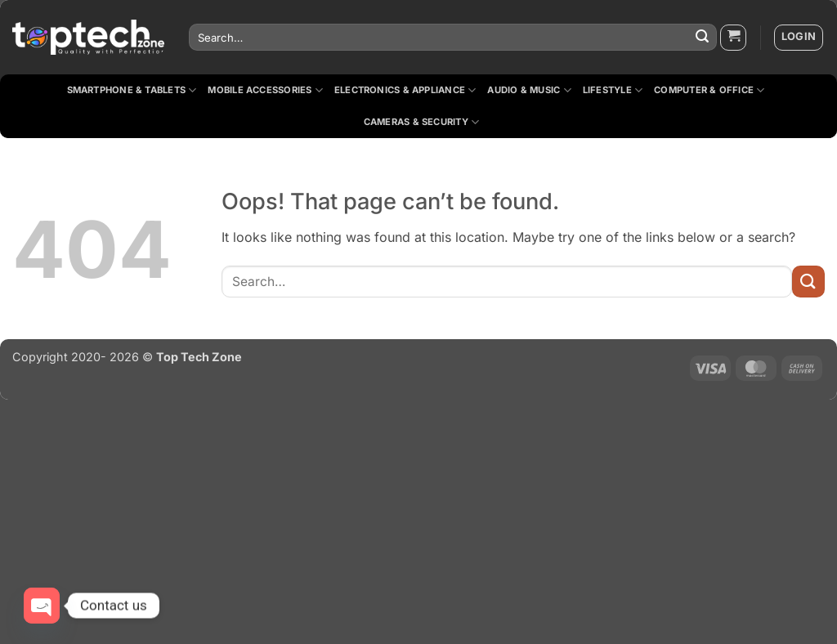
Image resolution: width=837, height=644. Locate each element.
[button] (733, 38)
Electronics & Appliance (405, 90)
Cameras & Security (421, 122)
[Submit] (702, 38)
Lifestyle (613, 90)
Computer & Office (709, 90)
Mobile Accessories (265, 90)
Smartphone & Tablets (132, 90)
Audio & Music (529, 90)
